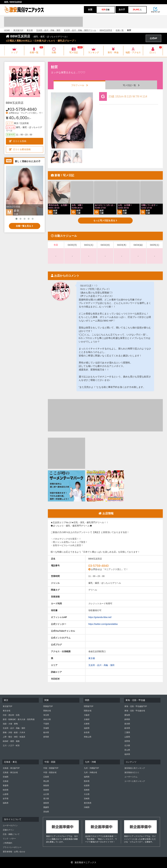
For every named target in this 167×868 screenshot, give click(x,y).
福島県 (6, 803)
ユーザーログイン (10, 826)
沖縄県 (87, 807)
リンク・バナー (9, 839)
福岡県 (87, 777)
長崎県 (87, 790)
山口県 (46, 794)
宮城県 (6, 777)
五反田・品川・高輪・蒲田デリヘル (80, 30)
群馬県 (46, 737)
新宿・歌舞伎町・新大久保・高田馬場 (19, 719)
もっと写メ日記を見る (105, 220)
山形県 (6, 794)
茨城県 (46, 728)
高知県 (46, 812)
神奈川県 (47, 719)
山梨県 (127, 737)
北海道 (6, 781)
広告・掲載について (11, 834)
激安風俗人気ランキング (135, 768)
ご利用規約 (7, 843)
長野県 (127, 741)
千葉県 (46, 724)
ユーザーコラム (131, 777)
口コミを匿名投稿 (20, 149)
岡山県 (46, 781)
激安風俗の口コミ (132, 772)
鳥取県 (46, 786)
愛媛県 (46, 807)
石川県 (127, 746)
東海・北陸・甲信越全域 (135, 711)
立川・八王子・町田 (11, 746)
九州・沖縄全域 (90, 772)
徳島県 (46, 803)
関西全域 (88, 711)
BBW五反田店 (106, 30)
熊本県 (87, 781)
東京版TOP (18, 30)
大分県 (87, 794)
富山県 (127, 750)
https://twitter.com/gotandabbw (103, 624)
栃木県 (46, 732)
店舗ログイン (8, 830)
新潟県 (127, 724)
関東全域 (47, 711)
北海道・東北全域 (10, 772)
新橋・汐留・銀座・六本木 (14, 732)
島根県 (46, 790)
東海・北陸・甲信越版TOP (136, 706)
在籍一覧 (120, 30)
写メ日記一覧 (131, 85)
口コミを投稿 (18, 141)
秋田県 (6, 790)
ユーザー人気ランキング (135, 781)
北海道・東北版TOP (11, 768)
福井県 (127, 754)
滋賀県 (87, 728)
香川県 (46, 799)
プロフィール (79, 85)
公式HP (153, 38)
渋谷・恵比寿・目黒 (11, 715)
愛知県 (127, 715)
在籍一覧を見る (24, 226)
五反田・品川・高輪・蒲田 (48, 30)
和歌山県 (88, 737)
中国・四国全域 (50, 772)
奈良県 (87, 732)
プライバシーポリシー (12, 847)
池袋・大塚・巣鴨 (10, 724)
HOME (7, 30)
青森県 (6, 786)
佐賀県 (87, 786)
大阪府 (87, 715)
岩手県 (6, 799)
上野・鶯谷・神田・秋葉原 (14, 737)
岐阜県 (127, 728)
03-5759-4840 (23, 109)
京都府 (87, 719)
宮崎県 (87, 799)
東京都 (30, 30)
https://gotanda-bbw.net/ (100, 617)
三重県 (127, 732)
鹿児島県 (88, 803)
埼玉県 (46, 715)
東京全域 (7, 711)
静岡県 (127, 719)
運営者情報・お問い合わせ (14, 852)
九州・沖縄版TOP (91, 768)
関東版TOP (48, 706)
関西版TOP (89, 706)
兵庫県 (87, 724)
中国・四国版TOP (51, 768)
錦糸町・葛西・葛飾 (11, 741)
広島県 (46, 777)
